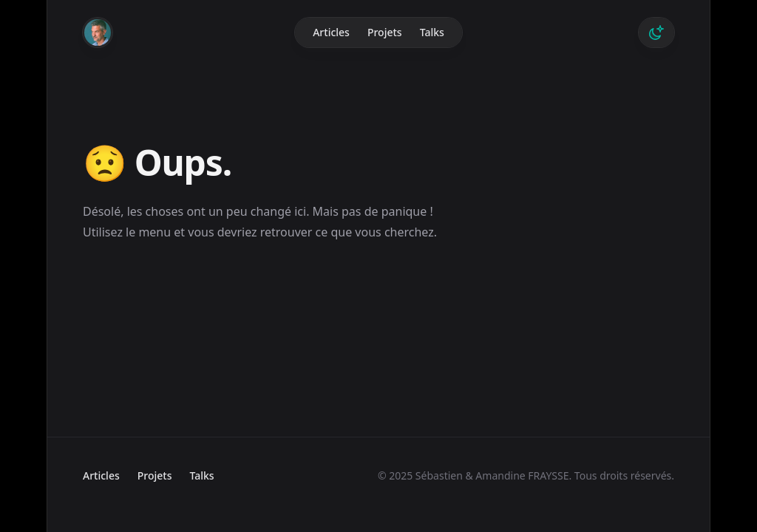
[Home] (98, 33)
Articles (331, 32)
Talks (432, 32)
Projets (385, 32)
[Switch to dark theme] (656, 33)
